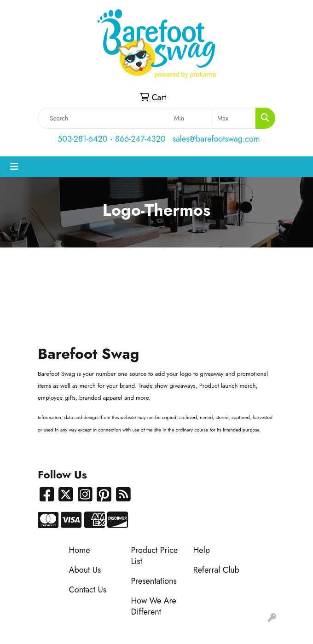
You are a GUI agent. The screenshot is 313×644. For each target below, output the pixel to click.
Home (80, 550)
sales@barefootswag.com (216, 139)
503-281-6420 (82, 139)
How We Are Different (154, 606)
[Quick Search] (104, 118)
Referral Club (217, 570)
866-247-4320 (140, 139)
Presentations (154, 581)
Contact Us (88, 590)
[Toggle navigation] (14, 167)
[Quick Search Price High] (234, 118)
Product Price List (155, 556)
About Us (85, 570)
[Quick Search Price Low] (191, 118)
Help (202, 550)
